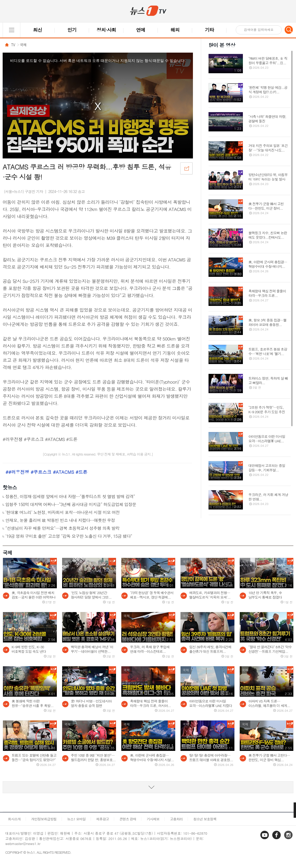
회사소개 (14, 819)
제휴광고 (103, 819)
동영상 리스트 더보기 (148, 787)
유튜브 (265, 839)
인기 (72, 30)
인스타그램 (289, 839)
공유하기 (186, 168)
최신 (38, 30)
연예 (141, 30)
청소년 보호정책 (205, 819)
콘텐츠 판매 (128, 819)
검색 (289, 30)
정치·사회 (106, 30)
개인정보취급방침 (44, 819)
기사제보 (153, 819)
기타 (209, 30)
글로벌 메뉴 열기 (11, 30)
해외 (175, 30)
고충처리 (176, 819)
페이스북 (277, 839)
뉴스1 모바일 (76, 819)
